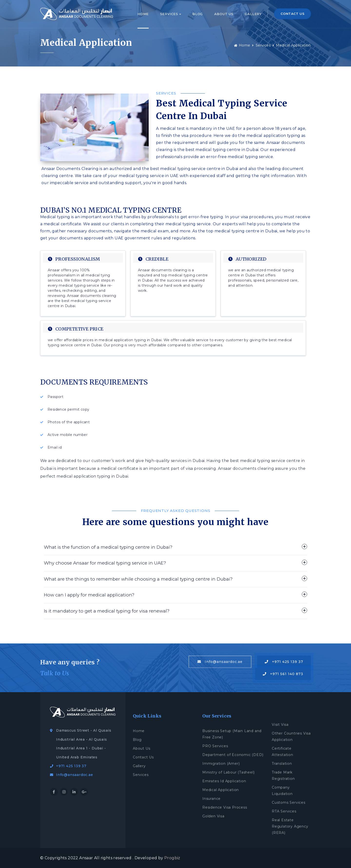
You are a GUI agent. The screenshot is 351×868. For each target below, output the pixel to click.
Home (143, 14)
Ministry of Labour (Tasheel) (228, 772)
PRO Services (215, 746)
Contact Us (143, 757)
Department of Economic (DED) (233, 755)
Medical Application (293, 45)
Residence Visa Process (225, 807)
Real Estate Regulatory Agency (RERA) (290, 826)
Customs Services (289, 802)
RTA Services (284, 811)
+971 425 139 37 (284, 662)
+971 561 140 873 (283, 674)
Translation (282, 764)
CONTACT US (292, 14)
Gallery (253, 14)
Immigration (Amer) (221, 764)
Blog (198, 14)
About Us (224, 14)
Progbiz (172, 858)
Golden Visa (213, 816)
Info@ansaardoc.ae (220, 662)
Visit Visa (280, 725)
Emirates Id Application (224, 781)
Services (171, 14)
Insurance (211, 799)
